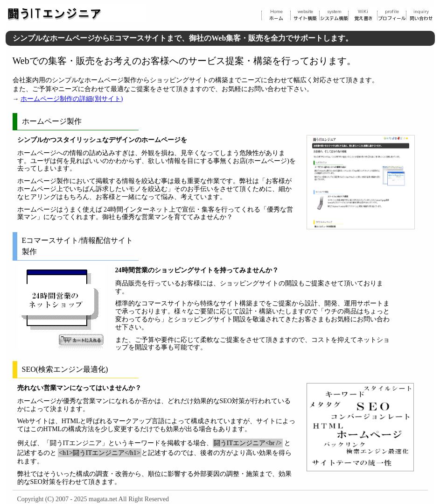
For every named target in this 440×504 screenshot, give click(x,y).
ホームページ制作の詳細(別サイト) (72, 99)
